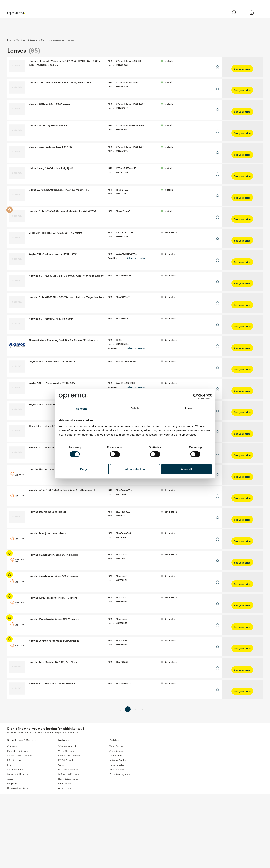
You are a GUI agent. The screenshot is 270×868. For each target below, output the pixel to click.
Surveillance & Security (19, 30)
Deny (84, 469)
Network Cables (118, 760)
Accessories (65, 788)
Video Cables (116, 746)
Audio (10, 779)
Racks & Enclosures (68, 779)
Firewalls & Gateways (69, 755)
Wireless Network (67, 746)
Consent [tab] (81, 409)
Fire (9, 765)
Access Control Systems (20, 755)
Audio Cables (116, 751)
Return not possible (160, 258)
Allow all (186, 469)
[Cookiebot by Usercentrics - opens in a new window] (196, 396)
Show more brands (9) (21, 174)
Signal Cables (117, 769)
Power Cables (117, 765)
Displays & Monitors (18, 788)
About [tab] (189, 408)
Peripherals (13, 783)
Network (43, 30)
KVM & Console (66, 760)
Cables (58, 30)
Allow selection (135, 469)
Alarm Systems (15, 769)
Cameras (12, 746)
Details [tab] (135, 408)
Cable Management (120, 774)
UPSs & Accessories (68, 769)
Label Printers (65, 783)
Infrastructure (14, 760)
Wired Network (66, 751)
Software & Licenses (18, 774)
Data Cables (116, 755)
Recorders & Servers (18, 751)
